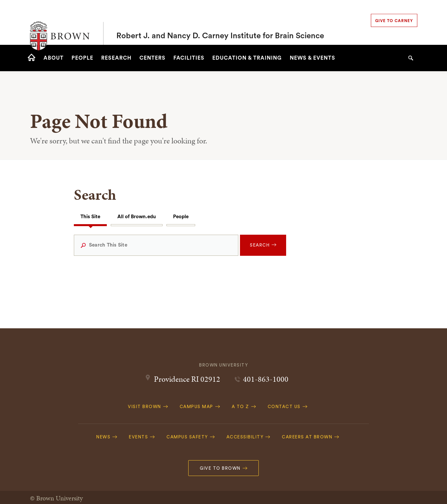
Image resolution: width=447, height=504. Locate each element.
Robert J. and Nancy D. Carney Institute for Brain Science (220, 22)
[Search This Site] (156, 245)
